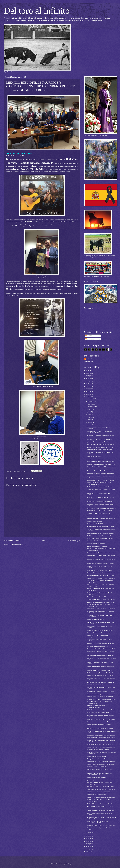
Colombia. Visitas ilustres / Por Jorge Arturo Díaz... (101, 533)
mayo (89, 417)
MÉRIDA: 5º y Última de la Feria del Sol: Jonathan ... (102, 787)
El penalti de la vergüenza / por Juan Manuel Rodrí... (102, 699)
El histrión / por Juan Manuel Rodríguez (98, 750)
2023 (88, 378)
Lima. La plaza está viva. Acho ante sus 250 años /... (102, 508)
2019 (88, 389)
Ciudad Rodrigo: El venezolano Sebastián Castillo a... (102, 738)
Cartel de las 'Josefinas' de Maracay (97, 541)
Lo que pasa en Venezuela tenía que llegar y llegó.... (101, 722)
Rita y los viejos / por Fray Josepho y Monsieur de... (101, 444)
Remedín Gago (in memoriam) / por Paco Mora (100, 728)
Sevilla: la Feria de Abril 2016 (95, 524)
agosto (90, 409)
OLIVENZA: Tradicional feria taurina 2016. (99, 513)
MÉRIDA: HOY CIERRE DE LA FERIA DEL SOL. (100, 792)
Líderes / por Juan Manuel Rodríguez (97, 546)
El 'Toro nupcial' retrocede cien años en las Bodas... (101, 538)
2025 (88, 373)
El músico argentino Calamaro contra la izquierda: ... (101, 553)
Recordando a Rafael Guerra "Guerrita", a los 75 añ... (102, 649)
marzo (89, 422)
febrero (90, 425)
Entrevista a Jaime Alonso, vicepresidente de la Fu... (101, 462)
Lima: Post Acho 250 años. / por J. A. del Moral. (100, 744)
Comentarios (90, 339)
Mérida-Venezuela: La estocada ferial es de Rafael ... (102, 710)
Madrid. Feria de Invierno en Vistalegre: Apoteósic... (101, 564)
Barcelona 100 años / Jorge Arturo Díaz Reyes (100, 450)
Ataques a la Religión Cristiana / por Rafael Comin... (101, 575)
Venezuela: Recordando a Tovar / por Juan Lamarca (101, 719)
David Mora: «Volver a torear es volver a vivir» (100, 570)
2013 (88, 841)
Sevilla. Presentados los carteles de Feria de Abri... (101, 810)
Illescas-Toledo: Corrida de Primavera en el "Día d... (101, 691)
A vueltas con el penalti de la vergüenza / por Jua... (101, 644)
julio (89, 412)
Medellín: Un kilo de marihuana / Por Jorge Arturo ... (101, 764)
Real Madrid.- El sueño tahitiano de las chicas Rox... (101, 735)
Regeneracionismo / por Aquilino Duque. (98, 713)
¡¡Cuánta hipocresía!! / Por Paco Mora (98, 780)
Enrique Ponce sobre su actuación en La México (100, 447)
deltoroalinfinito (91, 359)
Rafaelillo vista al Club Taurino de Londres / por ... (101, 697)
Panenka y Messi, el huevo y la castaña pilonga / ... (101, 670)
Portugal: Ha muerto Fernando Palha (97, 759)
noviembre (91, 401)
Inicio (44, 541)
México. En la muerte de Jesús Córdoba (98, 597)
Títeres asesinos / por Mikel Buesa (97, 795)
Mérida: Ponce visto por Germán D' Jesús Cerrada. (101, 797)
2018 (88, 391)
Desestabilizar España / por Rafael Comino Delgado (101, 694)
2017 (88, 394)
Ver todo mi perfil (89, 362)
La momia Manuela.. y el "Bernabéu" (97, 767)
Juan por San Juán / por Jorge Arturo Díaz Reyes (101, 682)
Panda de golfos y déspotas (95, 521)
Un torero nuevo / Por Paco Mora (96, 544)
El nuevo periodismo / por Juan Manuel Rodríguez (101, 526)
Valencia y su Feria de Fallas (95, 685)
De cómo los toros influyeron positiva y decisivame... (101, 655)
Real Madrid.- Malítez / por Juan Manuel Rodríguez (101, 609)
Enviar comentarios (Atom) (19, 544)
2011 (88, 846)
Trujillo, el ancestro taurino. (95, 456)
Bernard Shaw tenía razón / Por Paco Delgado (100, 516)
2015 (88, 836)
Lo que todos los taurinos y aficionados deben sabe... (102, 762)
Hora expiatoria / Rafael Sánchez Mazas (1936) (100, 502)
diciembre (90, 399)
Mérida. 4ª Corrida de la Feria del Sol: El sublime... (101, 804)
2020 (88, 386)
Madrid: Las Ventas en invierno (96, 619)
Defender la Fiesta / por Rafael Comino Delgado (100, 471)
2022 (88, 381)
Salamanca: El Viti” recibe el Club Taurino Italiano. (101, 480)
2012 (88, 844)
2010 (88, 849)
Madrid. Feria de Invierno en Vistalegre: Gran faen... (101, 578)
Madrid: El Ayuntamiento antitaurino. (97, 777)
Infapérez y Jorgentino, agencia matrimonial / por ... (101, 464)
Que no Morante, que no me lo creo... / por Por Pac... (102, 600)
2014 (88, 839)
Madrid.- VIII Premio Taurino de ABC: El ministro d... (101, 487)
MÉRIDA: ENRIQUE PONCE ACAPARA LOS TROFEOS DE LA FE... (99, 774)
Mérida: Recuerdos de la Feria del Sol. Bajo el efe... (101, 747)
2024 (88, 376)
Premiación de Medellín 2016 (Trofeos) (98, 646)
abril (89, 420)
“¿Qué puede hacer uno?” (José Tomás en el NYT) (101, 789)
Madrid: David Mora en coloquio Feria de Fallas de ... (102, 675)
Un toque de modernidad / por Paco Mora (98, 459)
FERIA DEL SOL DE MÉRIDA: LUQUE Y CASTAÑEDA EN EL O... (98, 822)
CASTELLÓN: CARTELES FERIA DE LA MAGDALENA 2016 (98, 707)
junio (89, 414)
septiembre (91, 407)
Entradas (89, 336)
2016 (88, 397)
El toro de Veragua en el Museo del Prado (99, 633)
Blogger (70, 864)
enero (89, 833)
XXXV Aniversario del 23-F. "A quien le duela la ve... (101, 536)
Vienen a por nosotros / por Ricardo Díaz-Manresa (101, 473)
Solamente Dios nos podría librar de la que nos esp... (102, 573)
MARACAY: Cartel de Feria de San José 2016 (100, 511)
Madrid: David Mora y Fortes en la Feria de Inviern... (101, 673)
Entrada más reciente (12, 541)
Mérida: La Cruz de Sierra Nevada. (97, 756)
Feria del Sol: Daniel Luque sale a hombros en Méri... (102, 825)
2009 (88, 852)
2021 (88, 384)
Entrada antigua (74, 541)
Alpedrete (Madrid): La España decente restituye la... (102, 519)
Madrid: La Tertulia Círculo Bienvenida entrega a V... (101, 630)
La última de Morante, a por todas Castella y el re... (101, 602)
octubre (90, 404)
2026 (88, 371)
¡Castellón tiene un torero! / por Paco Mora (99, 442)
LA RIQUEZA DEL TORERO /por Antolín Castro (100, 439)
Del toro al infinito (37, 11)
